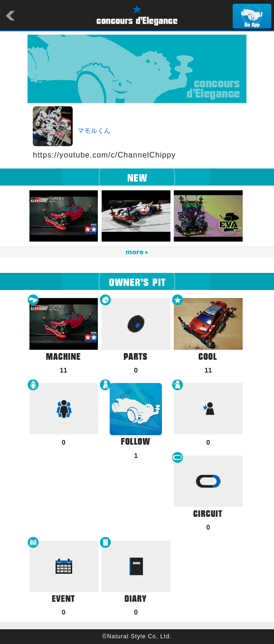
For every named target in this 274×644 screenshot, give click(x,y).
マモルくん (94, 131)
